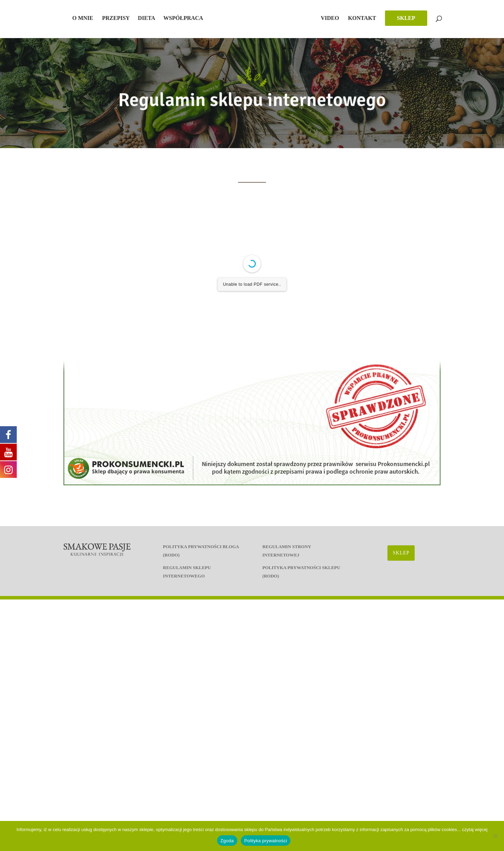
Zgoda (227, 841)
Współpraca (183, 18)
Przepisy (116, 18)
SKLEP (406, 18)
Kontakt (362, 18)
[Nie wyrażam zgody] (495, 836)
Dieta (147, 18)
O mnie (83, 18)
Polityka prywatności (266, 841)
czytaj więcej (475, 830)
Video (330, 18)
